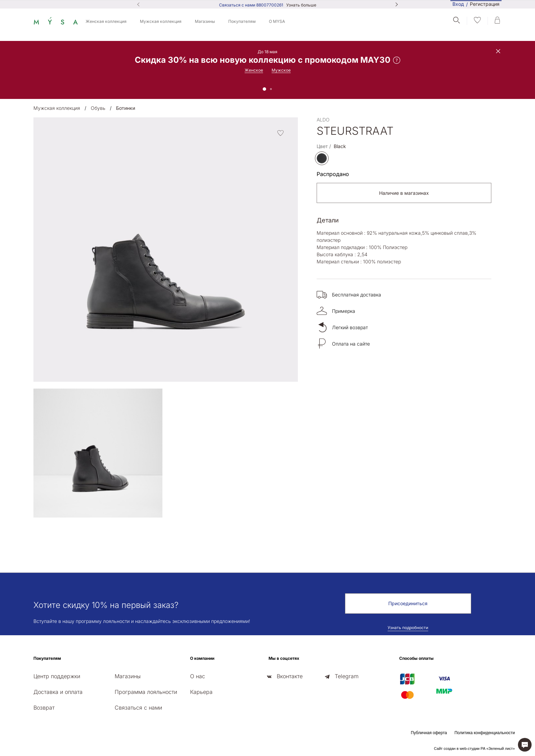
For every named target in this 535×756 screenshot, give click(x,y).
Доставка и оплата (58, 692)
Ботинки (126, 108)
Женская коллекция (106, 21)
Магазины (205, 21)
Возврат (44, 708)
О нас (198, 676)
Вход (458, 4)
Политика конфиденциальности (485, 733)
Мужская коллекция (161, 21)
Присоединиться (408, 603)
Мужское (281, 70)
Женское (254, 70)
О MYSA (277, 21)
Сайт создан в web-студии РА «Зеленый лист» (474, 748)
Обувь (98, 108)
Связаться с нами (138, 708)
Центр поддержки (57, 676)
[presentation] (35, 537)
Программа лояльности (146, 692)
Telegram (347, 676)
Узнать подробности (408, 628)
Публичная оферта (429, 733)
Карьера (201, 692)
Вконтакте (290, 676)
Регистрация (485, 4)
